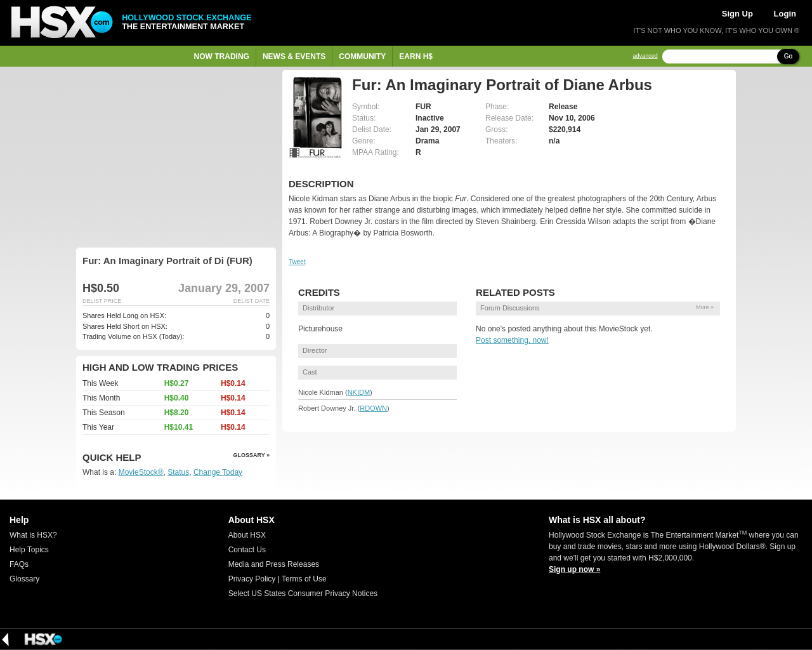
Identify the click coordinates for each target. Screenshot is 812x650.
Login (785, 14)
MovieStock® (141, 472)
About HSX (247, 535)
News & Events (294, 56)
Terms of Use (304, 579)
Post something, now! (512, 340)
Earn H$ (416, 56)
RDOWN (373, 408)
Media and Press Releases (274, 564)
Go (788, 56)
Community (362, 56)
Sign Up (737, 14)
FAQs (19, 564)
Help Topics (29, 550)
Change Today (218, 472)
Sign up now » (574, 569)
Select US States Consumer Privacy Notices (303, 594)
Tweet (297, 262)
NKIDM (359, 392)
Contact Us (247, 550)
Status (178, 472)
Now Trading (222, 56)
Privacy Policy (252, 579)
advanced (645, 56)
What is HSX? (33, 535)
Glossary (24, 579)
